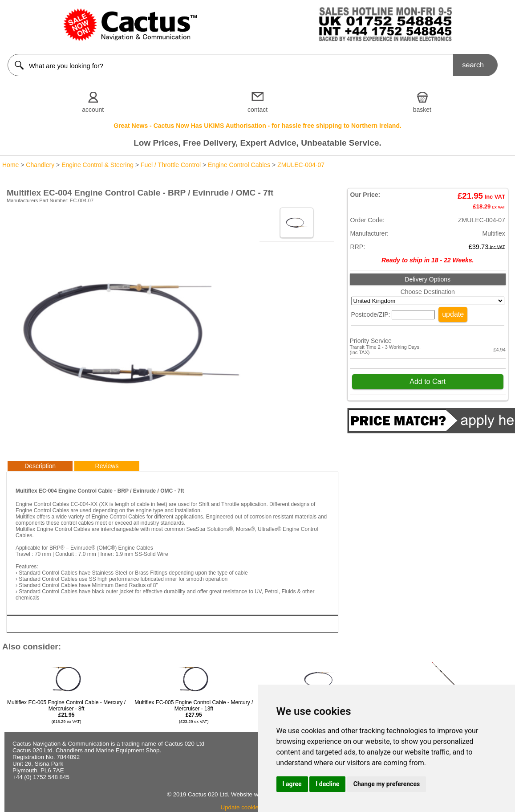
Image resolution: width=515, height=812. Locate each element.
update (453, 314)
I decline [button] (327, 784)
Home (10, 165)
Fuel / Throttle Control (171, 165)
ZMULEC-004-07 (301, 165)
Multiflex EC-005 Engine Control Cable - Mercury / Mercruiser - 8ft (66, 712)
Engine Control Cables (239, 165)
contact (257, 110)
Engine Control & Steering (97, 165)
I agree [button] (292, 784)
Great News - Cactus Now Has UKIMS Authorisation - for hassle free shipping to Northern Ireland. (257, 126)
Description (40, 466)
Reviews (107, 466)
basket (422, 110)
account (93, 110)
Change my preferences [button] (387, 784)
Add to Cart (428, 382)
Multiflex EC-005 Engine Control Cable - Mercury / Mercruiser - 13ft (194, 712)
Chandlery (40, 165)
